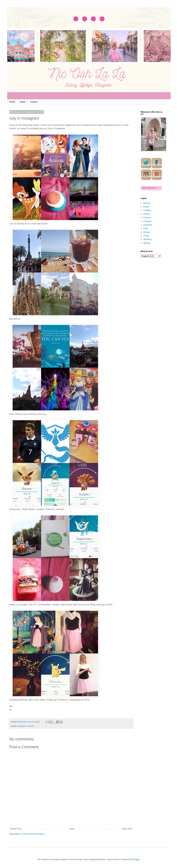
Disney (147, 214)
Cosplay (147, 210)
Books (146, 207)
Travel (146, 236)
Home (12, 102)
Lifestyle (31, 726)
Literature (148, 225)
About (23, 102)
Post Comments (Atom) (33, 834)
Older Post (127, 829)
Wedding (147, 239)
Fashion (147, 218)
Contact (34, 102)
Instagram (22, 726)
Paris (146, 228)
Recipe (147, 232)
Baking (147, 203)
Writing (147, 243)
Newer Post (16, 829)
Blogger (136, 859)
